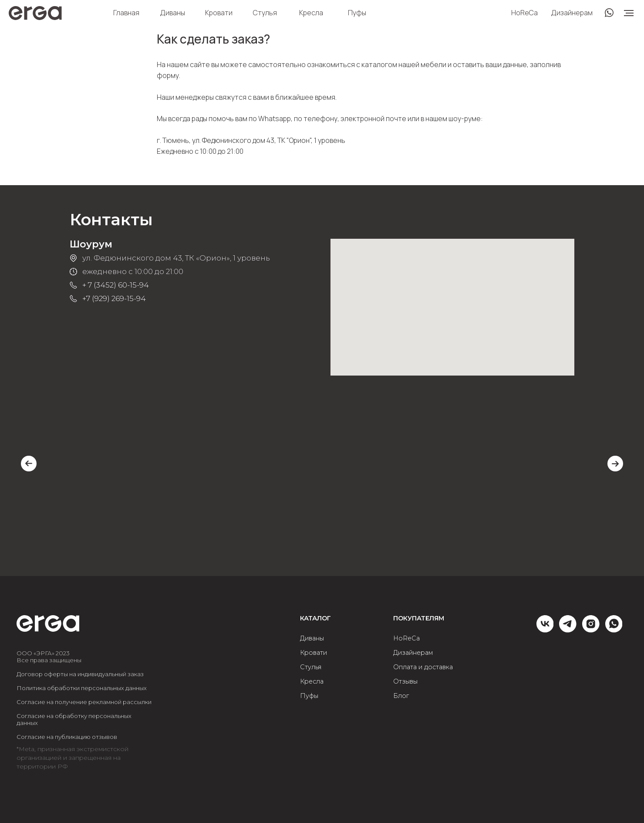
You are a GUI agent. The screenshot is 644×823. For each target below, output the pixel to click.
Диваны (172, 13)
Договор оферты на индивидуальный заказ (80, 674)
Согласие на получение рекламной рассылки (84, 702)
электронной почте (373, 119)
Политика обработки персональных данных (82, 688)
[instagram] (591, 630)
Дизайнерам (572, 13)
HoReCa (524, 13)
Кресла (311, 13)
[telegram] (568, 630)
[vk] (545, 630)
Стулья (265, 13)
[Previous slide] (29, 464)
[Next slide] (615, 464)
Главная (126, 13)
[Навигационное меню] (629, 13)
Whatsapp (275, 119)
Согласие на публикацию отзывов (67, 737)
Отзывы (405, 682)
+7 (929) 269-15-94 (114, 298)
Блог (401, 696)
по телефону (316, 119)
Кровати (219, 13)
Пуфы (357, 13)
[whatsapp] (614, 630)
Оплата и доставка (423, 667)
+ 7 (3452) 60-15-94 (116, 285)
